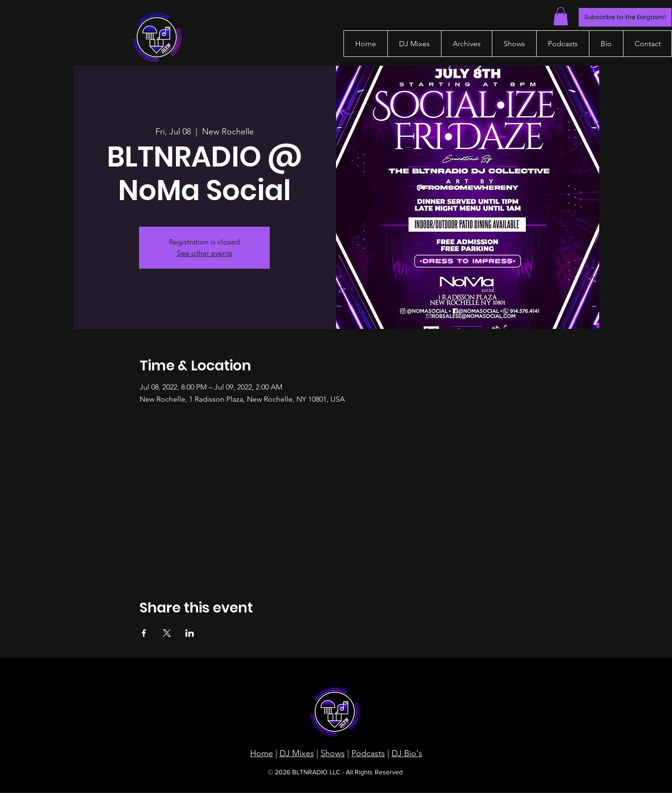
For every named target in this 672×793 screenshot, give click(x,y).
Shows (333, 753)
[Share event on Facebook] (144, 633)
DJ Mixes (297, 753)
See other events (205, 253)
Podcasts (368, 753)
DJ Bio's (407, 753)
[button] (561, 16)
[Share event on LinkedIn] (190, 633)
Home (262, 753)
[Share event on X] (167, 633)
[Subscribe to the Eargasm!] (625, 17)
